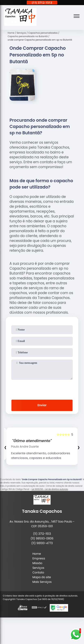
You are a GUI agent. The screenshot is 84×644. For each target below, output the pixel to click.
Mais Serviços (42, 582)
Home (37, 554)
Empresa (39, 558)
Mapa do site (42, 577)
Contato (38, 572)
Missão (37, 563)
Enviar (42, 405)
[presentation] (42, 389)
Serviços (38, 568)
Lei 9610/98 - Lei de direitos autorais (50, 489)
